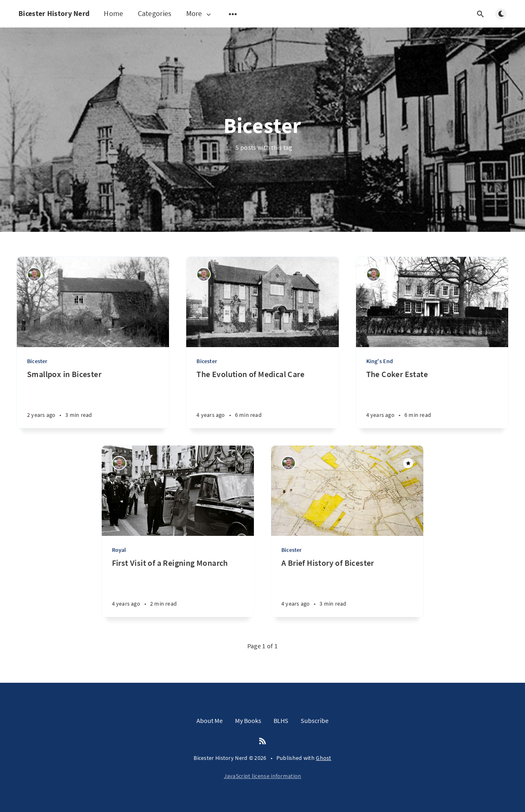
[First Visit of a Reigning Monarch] (178, 587)
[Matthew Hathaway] (34, 274)
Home (113, 13)
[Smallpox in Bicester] (93, 399)
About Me (210, 721)
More (199, 14)
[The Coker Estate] (432, 399)
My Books (248, 721)
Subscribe (315, 721)
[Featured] (408, 463)
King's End (380, 361)
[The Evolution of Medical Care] (262, 399)
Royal (119, 550)
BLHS (281, 721)
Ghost (324, 758)
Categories (155, 13)
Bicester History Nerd (54, 13)
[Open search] (480, 14)
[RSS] (262, 741)
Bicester (37, 361)
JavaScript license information (263, 776)
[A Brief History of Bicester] (347, 587)
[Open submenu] (233, 14)
